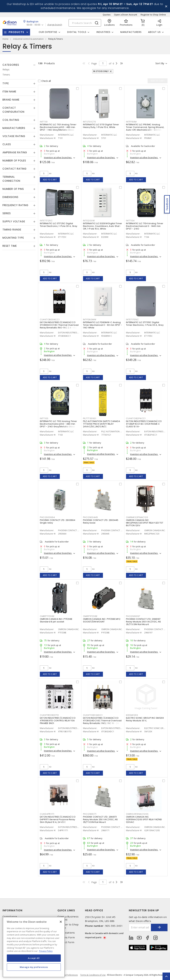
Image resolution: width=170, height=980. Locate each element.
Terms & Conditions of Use (93, 975)
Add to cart (50, 180)
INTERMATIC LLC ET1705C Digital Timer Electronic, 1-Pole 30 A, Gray (145, 324)
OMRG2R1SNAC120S (137, 814)
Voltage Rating (14, 136)
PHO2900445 (91, 517)
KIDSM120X (132, 715)
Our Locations (66, 933)
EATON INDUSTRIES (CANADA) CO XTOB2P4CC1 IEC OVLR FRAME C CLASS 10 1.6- (144, 424)
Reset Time (10, 246)
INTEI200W (89, 221)
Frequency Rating (15, 205)
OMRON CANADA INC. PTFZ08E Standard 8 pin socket (56, 620)
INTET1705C (132, 320)
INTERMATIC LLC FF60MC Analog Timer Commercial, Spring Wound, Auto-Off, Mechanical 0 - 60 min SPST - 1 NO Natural (145, 129)
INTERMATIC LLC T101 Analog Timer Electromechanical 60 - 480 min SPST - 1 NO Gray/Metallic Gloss (58, 127)
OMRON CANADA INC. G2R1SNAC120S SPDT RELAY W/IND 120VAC (144, 819)
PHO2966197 (133, 616)
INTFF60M (131, 122)
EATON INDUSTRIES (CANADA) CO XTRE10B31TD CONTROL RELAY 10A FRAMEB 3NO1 (58, 721)
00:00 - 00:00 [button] (33, 25)
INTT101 (44, 122)
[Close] (61, 922)
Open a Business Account (68, 918)
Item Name (9, 92)
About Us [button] (154, 32)
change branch (55, 25)
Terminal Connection (11, 179)
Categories (11, 65)
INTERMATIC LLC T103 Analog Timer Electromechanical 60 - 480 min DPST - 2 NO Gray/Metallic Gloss (58, 424)
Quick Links (66, 910)
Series (7, 213)
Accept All (34, 958)
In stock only (101, 71)
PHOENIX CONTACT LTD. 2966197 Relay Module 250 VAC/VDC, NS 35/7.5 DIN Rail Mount (143, 622)
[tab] (19, 65)
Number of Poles (14, 161)
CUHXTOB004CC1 (50, 320)
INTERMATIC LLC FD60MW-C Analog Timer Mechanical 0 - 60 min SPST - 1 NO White (103, 325)
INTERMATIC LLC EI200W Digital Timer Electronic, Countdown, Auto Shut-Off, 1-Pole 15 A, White (103, 226)
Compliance (10, 917)
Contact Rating (15, 169)
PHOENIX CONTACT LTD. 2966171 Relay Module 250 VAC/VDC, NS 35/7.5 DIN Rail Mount (100, 819)
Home (5, 39)
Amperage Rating (15, 152)
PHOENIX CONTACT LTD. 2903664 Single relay (58, 521)
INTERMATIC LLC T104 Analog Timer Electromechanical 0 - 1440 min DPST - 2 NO (145, 226)
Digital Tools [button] (77, 32)
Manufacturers (131, 32)
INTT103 (44, 418)
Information (12, 910)
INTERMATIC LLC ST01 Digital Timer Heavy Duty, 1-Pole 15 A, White (101, 126)
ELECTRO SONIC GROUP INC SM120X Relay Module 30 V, (145, 719)
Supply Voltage (14, 221)
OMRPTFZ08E (47, 616)
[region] (34, 947)
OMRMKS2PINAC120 (137, 517)
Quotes (107, 15)
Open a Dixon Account (126, 15)
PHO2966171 (90, 814)
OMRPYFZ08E (90, 616)
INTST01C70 (90, 122)
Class (7, 144)
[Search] (85, 23)
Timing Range (12, 230)
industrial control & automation (28, 39)
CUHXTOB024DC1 (93, 715)
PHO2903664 (47, 517)
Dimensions (10, 197)
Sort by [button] (160, 63)
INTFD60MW (90, 320)
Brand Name (11, 100)
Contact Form (66, 942)
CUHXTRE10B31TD (49, 715)
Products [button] (16, 32)
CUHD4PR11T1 (47, 814)
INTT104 (130, 221)
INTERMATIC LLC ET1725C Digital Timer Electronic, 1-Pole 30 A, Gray (59, 225)
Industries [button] (103, 32)
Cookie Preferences (68, 975)
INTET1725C (46, 221)
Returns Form (66, 937)
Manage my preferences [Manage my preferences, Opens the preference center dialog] (34, 967)
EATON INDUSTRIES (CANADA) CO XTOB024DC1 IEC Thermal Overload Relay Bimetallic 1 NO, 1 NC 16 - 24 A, (102, 721)
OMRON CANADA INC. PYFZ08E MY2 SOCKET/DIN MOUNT (102, 620)
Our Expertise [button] (48, 32)
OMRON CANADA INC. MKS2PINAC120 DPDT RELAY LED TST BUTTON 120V (145, 523)
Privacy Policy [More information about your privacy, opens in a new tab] (46, 951)
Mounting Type (13, 238)
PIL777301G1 (90, 418)
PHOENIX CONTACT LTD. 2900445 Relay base (101, 521)
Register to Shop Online (153, 15)
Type (6, 83)
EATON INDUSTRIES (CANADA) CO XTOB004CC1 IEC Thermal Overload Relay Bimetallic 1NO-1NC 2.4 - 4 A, (59, 325)
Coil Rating (11, 120)
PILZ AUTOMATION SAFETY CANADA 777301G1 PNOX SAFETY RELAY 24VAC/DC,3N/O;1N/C (102, 424)
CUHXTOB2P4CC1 (136, 418)
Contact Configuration (13, 110)
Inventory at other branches (58, 157)
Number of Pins (13, 189)
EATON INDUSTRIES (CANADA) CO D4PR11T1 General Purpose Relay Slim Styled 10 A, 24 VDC (58, 819)
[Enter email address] (140, 927)
